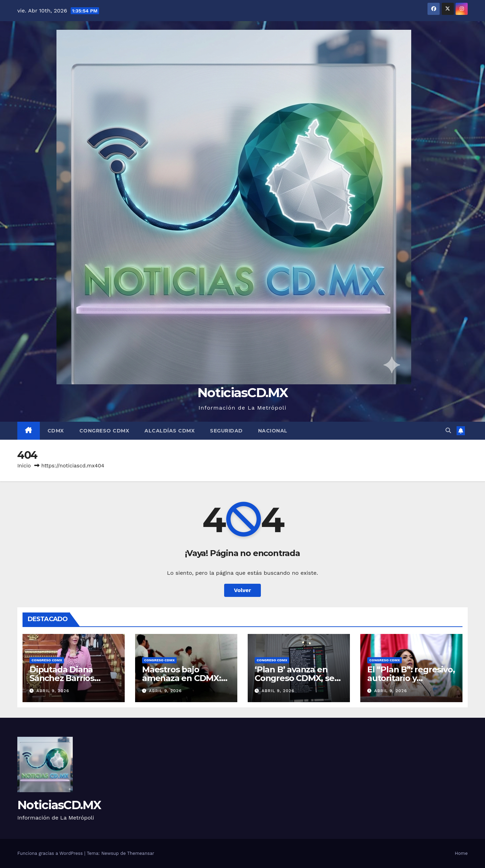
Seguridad (226, 431)
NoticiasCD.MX (242, 392)
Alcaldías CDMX (170, 431)
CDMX (56, 431)
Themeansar (141, 853)
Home (461, 853)
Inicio (24, 466)
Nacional (273, 431)
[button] (448, 431)
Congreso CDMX (104, 431)
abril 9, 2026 (53, 691)
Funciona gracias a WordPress (51, 853)
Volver (242, 590)
